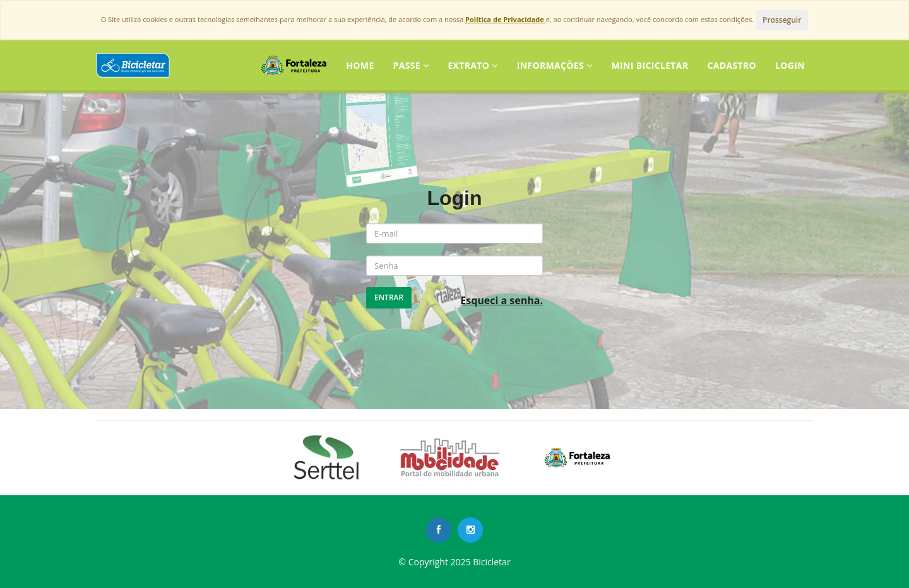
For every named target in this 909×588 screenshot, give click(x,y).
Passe (411, 65)
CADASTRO (732, 65)
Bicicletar (491, 562)
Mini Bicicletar (650, 65)
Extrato (472, 65)
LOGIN (790, 65)
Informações (555, 65)
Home (360, 65)
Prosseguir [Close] (782, 20)
